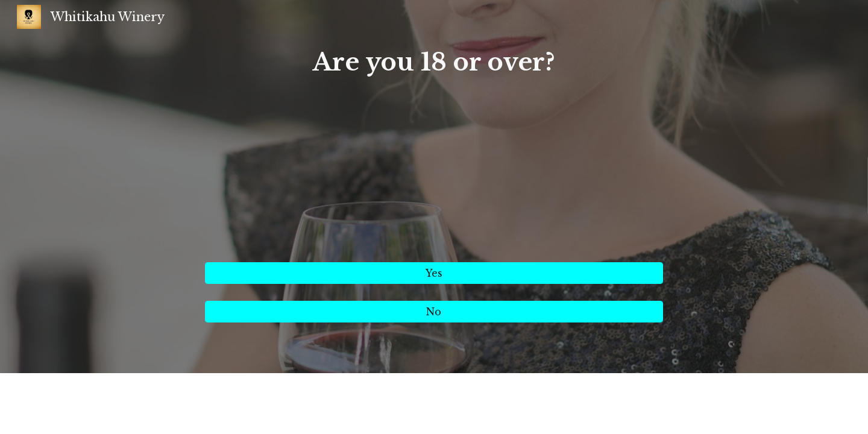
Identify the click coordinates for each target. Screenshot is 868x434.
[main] (434, 148)
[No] (434, 312)
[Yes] (434, 273)
